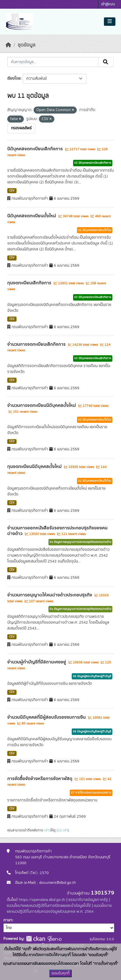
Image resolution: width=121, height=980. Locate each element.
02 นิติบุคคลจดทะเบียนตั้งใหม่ (95, 230)
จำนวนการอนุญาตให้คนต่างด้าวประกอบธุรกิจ (50, 595)
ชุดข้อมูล (26, 45)
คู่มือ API (62, 830)
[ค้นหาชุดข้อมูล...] (53, 62)
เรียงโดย (14, 79)
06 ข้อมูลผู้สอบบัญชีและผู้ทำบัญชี (92, 676)
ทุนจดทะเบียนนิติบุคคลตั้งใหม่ (35, 467)
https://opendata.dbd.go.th (42, 900)
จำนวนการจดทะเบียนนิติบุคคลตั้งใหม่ (42, 405)
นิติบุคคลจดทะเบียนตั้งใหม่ (32, 216)
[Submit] (106, 62)
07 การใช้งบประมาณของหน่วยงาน (91, 793)
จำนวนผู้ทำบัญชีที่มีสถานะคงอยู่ (37, 662)
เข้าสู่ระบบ (108, 4)
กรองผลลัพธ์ (21, 128)
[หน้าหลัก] (8, 45)
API (46, 830)
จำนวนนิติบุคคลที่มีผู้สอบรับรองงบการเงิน (47, 717)
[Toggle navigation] (110, 22)
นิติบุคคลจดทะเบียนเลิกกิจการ (36, 149)
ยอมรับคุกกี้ (61, 973)
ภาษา (8, 920)
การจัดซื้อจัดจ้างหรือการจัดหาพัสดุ (40, 779)
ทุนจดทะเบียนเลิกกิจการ (30, 283)
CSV (12, 191)
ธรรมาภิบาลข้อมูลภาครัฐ (88, 900)
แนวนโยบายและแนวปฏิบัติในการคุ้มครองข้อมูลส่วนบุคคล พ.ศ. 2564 (59, 909)
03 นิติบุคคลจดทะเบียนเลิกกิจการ (93, 163)
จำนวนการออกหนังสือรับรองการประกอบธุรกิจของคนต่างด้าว (57, 531)
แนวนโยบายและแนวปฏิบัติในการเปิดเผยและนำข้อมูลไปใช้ (49, 906)
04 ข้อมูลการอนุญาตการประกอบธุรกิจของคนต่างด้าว (80, 542)
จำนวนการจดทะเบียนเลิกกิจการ (37, 344)
